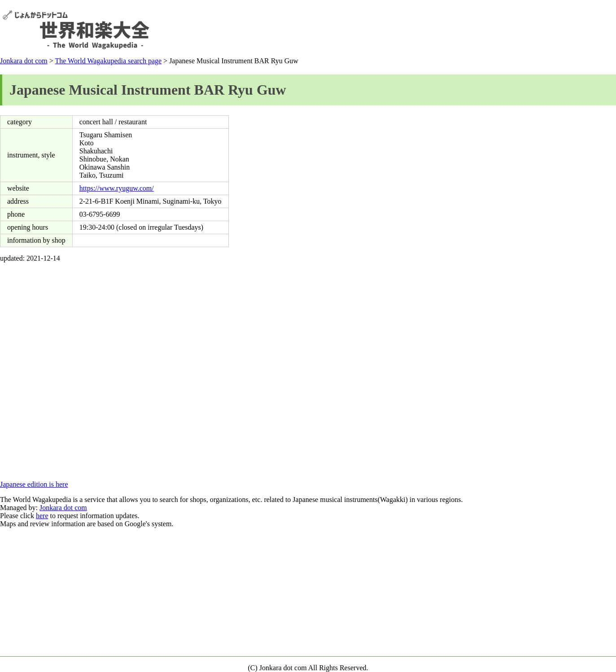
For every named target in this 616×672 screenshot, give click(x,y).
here (42, 516)
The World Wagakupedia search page (108, 61)
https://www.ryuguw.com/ (117, 188)
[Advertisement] (450, 30)
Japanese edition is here (34, 484)
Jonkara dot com (24, 61)
